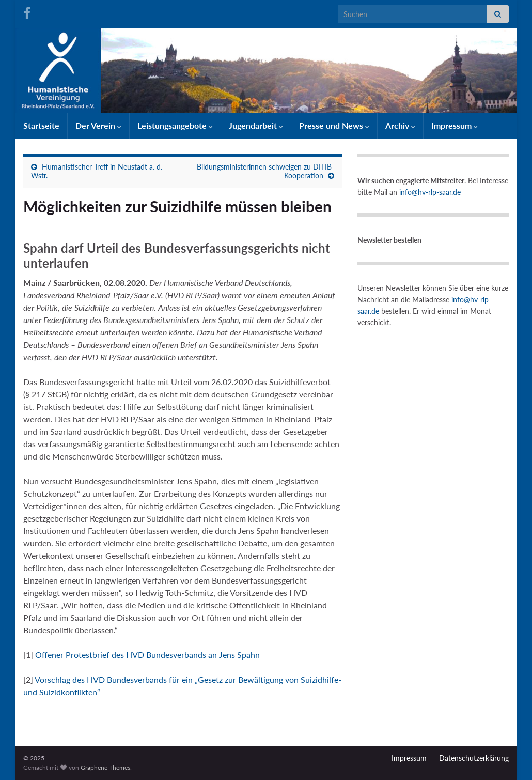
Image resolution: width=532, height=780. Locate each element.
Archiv (400, 125)
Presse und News (334, 125)
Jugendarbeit (256, 125)
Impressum (455, 125)
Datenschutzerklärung (474, 758)
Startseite (41, 125)
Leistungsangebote (175, 125)
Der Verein (98, 125)
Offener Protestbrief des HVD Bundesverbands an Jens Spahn (147, 655)
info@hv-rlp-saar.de (430, 192)
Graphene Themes (105, 767)
